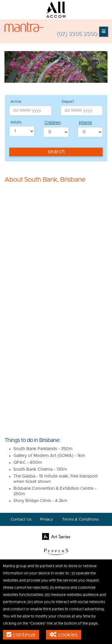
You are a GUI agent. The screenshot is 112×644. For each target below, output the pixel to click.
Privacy (47, 520)
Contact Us (21, 520)
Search (56, 152)
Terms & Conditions (80, 520)
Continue (21, 635)
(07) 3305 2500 (77, 34)
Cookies (64, 635)
